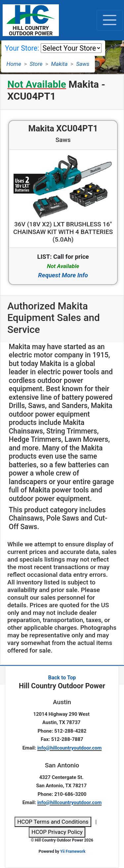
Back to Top (62, 678)
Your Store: (22, 48)
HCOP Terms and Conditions (53, 822)
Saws (83, 64)
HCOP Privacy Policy (57, 832)
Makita (59, 64)
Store (36, 64)
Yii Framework (73, 851)
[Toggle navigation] (110, 20)
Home (14, 64)
